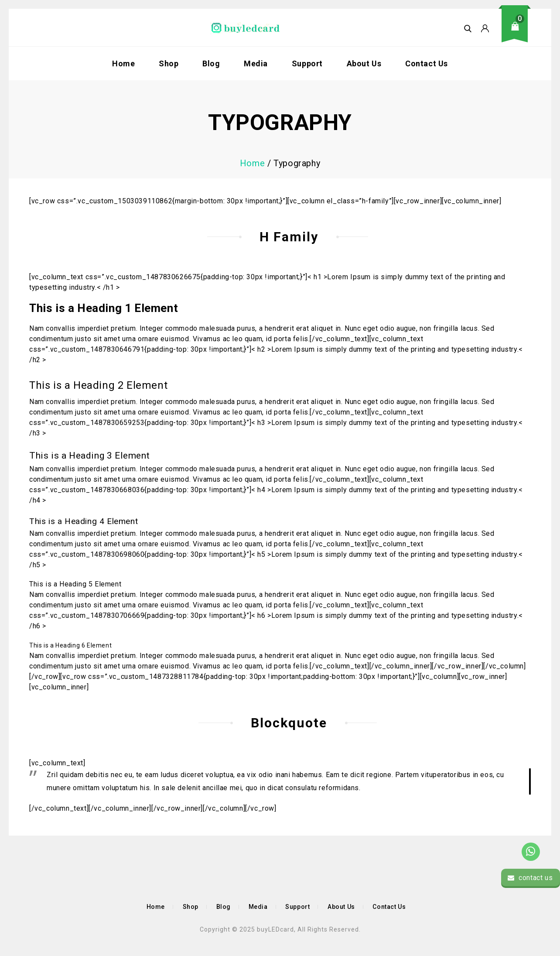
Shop (169, 63)
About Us (364, 63)
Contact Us (427, 63)
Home (123, 63)
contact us (530, 878)
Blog (211, 63)
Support (307, 63)
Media (256, 63)
